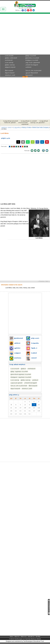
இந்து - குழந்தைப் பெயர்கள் (19, 371)
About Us (17, 637)
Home (11, 637)
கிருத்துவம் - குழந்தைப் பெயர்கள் (21, 377)
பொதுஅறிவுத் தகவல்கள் (11, 121)
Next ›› (48, 281)
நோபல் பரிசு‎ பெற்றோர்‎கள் (19, 386)
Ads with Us (31, 637)
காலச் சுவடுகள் (23, 123)
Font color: (4, 146)
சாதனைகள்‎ (25, 124)
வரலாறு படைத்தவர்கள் (37, 123)
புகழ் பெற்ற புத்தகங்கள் (33, 62)
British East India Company (40, 128)
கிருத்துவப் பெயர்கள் (32, 60)
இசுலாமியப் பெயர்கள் (32, 58)
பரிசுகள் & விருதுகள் (32, 65)
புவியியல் (28, 67)
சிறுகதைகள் (29, 75)
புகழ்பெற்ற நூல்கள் (17, 383)
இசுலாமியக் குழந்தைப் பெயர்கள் (21, 374)
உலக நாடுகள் (9, 56)
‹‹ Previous (41, 281)
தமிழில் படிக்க (6, 138)
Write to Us (24, 637)
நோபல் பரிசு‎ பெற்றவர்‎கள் (33, 70)
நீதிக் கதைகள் (9, 70)
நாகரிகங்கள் (9, 60)
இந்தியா (23, 369)
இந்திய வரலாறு (10, 65)
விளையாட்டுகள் (10, 75)
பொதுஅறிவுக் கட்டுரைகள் (29, 121)
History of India (26, 128)
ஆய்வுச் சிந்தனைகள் (32, 73)
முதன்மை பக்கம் (6, 128)
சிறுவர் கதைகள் (10, 73)
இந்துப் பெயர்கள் (31, 56)
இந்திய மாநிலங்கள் (11, 58)
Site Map (38, 637)
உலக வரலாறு (9, 62)
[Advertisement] (25, 35)
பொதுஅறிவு (17, 128)
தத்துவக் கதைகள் (10, 67)
